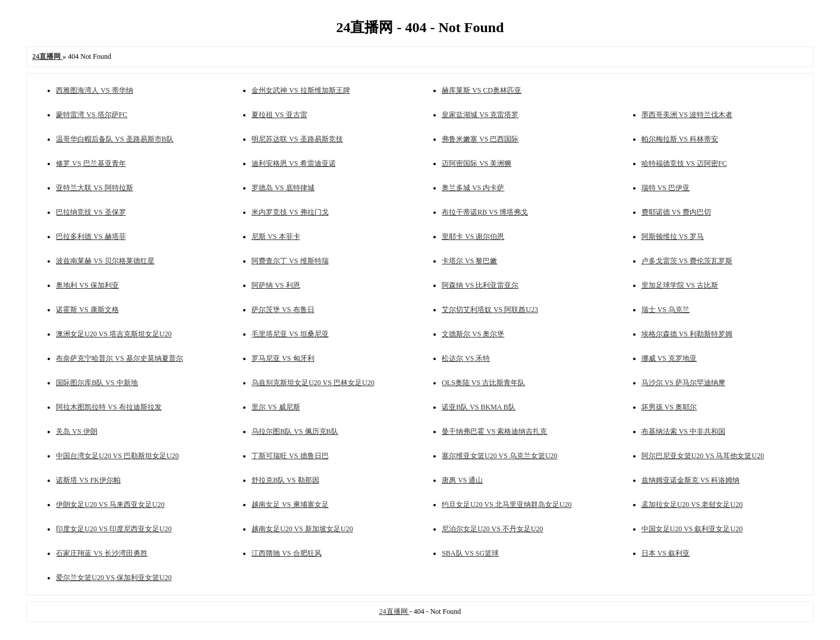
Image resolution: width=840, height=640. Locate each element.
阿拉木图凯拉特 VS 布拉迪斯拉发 (108, 407)
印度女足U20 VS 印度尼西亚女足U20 (114, 529)
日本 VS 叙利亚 (666, 553)
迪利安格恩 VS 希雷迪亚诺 (293, 163)
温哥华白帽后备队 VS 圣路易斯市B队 (114, 139)
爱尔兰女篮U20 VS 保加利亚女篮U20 (114, 578)
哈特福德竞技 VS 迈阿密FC (684, 163)
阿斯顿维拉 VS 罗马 (673, 237)
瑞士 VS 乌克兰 (666, 310)
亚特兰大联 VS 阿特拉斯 (94, 188)
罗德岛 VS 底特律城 (283, 188)
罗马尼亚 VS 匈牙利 (283, 358)
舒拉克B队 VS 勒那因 (285, 480)
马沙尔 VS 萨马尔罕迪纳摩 (683, 383)
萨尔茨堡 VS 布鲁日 (283, 310)
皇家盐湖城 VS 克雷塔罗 (480, 115)
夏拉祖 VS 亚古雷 (279, 115)
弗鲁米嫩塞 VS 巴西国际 (480, 139)
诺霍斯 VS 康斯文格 (87, 310)
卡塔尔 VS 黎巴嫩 (469, 261)
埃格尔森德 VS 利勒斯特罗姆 (687, 334)
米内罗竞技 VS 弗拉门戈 (290, 212)
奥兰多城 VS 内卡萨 (473, 188)
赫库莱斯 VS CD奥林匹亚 (482, 90)
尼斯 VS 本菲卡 (276, 237)
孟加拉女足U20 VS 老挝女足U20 (692, 505)
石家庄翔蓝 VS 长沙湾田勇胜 (101, 553)
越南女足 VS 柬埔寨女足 (290, 505)
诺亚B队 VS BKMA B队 (479, 407)
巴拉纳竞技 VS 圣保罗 (91, 212)
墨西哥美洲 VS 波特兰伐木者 (687, 115)
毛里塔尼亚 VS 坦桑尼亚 (290, 334)
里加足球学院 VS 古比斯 (680, 285)
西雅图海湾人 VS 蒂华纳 (94, 90)
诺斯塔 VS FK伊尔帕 (88, 480)
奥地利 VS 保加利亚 (87, 285)
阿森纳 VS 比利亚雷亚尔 (480, 285)
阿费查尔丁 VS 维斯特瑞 (290, 261)
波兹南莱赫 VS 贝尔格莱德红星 (105, 261)
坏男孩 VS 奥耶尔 (669, 407)
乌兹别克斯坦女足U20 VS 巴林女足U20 (313, 383)
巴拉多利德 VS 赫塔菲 (91, 237)
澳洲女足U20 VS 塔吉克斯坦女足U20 (114, 334)
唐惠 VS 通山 (462, 480)
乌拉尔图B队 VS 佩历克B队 (295, 431)
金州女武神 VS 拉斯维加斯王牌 (301, 90)
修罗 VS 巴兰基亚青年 (91, 163)
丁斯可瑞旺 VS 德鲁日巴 (290, 456)
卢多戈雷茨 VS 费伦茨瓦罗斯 (687, 261)
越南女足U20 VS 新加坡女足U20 (302, 529)
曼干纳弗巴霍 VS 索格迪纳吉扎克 (494, 431)
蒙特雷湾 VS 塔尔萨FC (92, 115)
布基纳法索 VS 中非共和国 (683, 431)
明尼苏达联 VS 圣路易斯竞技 (297, 139)
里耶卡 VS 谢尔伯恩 (473, 237)
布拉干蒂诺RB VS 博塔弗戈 (485, 212)
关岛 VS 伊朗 (76, 431)
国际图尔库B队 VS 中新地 (97, 383)
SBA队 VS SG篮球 (470, 553)
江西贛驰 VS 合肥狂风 (286, 553)
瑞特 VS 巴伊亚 (666, 188)
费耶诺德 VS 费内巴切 (676, 212)
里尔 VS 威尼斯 (276, 407)
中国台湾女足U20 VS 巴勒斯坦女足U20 (117, 456)
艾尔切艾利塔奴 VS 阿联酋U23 (490, 310)
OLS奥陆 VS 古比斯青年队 (483, 383)
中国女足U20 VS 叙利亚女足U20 (692, 529)
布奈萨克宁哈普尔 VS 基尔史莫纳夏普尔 (119, 358)
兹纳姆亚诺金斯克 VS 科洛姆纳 (690, 480)
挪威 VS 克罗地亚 (669, 358)
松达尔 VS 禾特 (466, 358)
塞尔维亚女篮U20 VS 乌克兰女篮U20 (499, 456)
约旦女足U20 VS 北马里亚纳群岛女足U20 (506, 505)
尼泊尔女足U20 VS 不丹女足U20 (492, 529)
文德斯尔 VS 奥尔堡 (473, 334)
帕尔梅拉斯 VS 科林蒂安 (680, 139)
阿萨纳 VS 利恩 (276, 285)
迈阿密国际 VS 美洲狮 (476, 163)
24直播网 (394, 611)
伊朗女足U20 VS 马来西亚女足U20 (110, 505)
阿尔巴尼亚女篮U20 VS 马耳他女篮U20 (703, 456)
